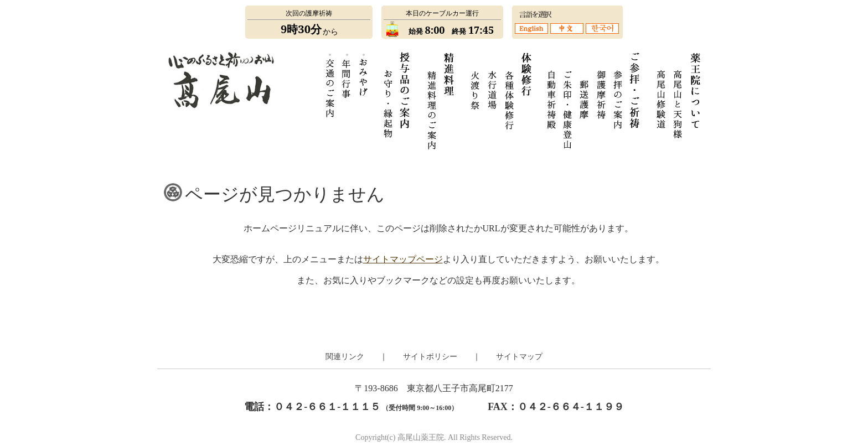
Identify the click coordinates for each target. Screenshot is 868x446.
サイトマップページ (403, 259)
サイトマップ (519, 357)
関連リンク (345, 357)
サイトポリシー (430, 357)
